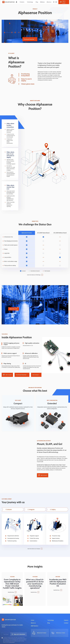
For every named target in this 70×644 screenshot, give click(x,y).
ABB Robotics (35, 626)
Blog (49, 623)
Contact (66, 623)
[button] (22, 2)
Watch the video (14, 309)
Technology (51, 620)
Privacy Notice (12, 642)
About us (33, 623)
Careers (66, 620)
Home (33, 620)
